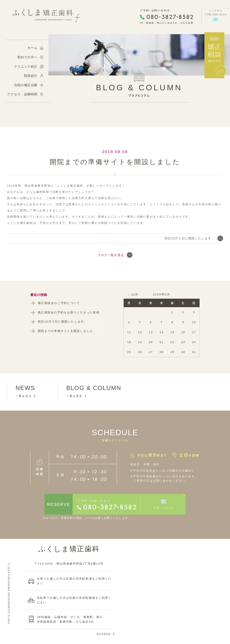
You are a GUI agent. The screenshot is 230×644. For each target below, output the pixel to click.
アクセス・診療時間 (22, 94)
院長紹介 (31, 76)
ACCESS (104, 634)
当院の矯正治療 (26, 85)
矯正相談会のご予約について (59, 303)
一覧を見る (24, 396)
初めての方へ (27, 57)
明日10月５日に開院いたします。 (190, 238)
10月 (135, 294)
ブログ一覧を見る (111, 255)
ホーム (32, 48)
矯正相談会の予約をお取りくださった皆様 (69, 312)
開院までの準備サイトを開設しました (65, 331)
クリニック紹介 (26, 67)
